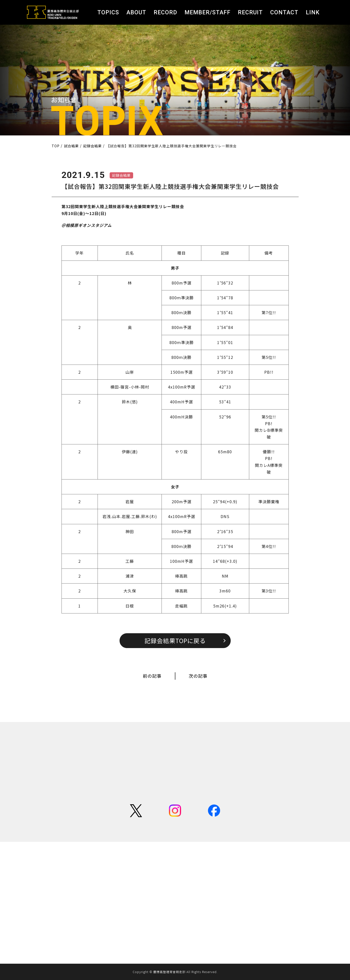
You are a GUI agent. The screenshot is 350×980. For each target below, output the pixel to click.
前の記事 (152, 676)
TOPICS (108, 12)
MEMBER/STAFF (207, 12)
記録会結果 (121, 175)
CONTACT (284, 12)
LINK (313, 12)
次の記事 (198, 676)
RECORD (165, 12)
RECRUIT (250, 12)
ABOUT (136, 12)
